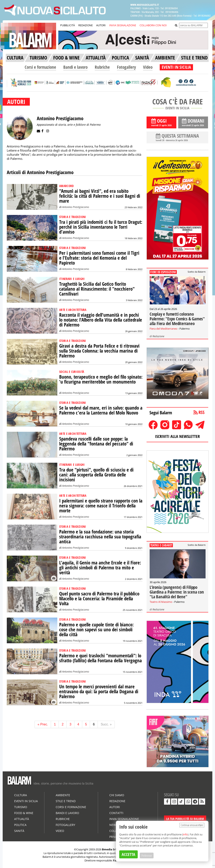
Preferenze (147, 855)
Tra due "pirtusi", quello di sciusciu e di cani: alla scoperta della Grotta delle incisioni (96, 475)
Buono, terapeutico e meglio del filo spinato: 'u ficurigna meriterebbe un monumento (101, 379)
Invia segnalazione (124, 819)
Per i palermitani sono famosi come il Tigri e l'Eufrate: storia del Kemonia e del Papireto (99, 258)
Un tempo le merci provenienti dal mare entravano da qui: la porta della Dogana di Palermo (99, 692)
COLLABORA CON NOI (153, 25)
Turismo (21, 807)
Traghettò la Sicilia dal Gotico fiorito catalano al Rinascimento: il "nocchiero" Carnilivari (97, 289)
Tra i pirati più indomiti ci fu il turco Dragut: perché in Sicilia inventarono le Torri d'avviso (101, 227)
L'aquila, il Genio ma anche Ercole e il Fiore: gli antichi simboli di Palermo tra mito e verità (100, 568)
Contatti (116, 813)
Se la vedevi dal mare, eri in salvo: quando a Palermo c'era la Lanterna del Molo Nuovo (101, 410)
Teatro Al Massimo (161, 602)
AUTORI (101, 25)
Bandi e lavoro (75, 67)
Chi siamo (117, 795)
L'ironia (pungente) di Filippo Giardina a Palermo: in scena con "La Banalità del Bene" (177, 592)
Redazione (158, 336)
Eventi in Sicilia (26, 801)
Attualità (22, 819)
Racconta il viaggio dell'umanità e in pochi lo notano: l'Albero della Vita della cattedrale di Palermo (101, 320)
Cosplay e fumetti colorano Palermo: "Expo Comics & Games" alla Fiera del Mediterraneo (177, 319)
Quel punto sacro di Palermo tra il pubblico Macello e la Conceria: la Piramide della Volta (99, 599)
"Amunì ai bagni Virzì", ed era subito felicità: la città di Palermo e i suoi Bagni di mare (100, 196)
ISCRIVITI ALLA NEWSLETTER (177, 436)
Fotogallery (126, 67)
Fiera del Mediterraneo (164, 329)
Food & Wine (24, 813)
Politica (20, 825)
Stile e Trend (66, 801)
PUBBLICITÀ (68, 25)
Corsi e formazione (40, 67)
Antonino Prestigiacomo (76, 207)
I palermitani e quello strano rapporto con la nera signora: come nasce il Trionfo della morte (101, 506)
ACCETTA (128, 854)
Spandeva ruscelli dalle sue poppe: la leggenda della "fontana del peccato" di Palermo (96, 444)
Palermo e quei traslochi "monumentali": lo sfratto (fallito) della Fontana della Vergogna (101, 658)
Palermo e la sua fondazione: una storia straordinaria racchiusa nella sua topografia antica (100, 537)
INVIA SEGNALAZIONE (123, 25)
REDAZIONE (86, 25)
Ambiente (63, 795)
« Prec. (43, 724)
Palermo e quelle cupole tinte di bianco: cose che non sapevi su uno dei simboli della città (96, 630)
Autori (115, 807)
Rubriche (102, 67)
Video (148, 67)
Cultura (21, 795)
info (185, 834)
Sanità (19, 831)
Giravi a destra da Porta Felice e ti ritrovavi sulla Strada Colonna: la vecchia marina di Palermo (99, 351)
